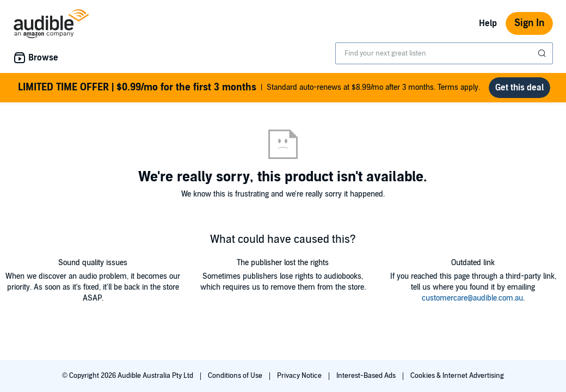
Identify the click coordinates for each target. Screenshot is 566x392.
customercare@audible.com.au (472, 298)
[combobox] (444, 53)
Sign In (529, 23)
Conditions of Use (236, 376)
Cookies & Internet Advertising (457, 376)
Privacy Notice (300, 376)
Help (488, 23)
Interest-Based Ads (367, 376)
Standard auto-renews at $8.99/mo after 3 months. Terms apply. (249, 88)
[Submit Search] (543, 53)
